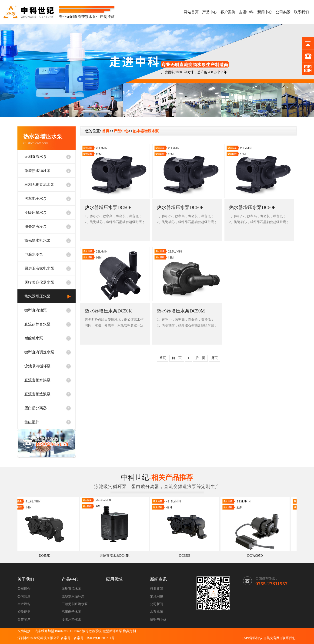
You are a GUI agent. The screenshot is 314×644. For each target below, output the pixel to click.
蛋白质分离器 (36, 408)
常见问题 (157, 596)
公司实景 (283, 12)
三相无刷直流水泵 (39, 185)
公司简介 (24, 589)
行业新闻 (157, 589)
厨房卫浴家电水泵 (39, 268)
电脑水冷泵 (34, 254)
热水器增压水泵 (37, 296)
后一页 (200, 358)
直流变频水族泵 (37, 380)
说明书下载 (158, 619)
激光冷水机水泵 (37, 240)
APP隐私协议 (253, 638)
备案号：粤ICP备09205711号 (94, 638)
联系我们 (301, 12)
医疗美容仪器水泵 (39, 282)
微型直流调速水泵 (39, 352)
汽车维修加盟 (44, 631)
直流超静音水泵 (37, 324)
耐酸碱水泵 (34, 338)
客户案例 (228, 12)
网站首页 (191, 12)
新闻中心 (265, 12)
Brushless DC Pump (68, 631)
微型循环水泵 (112, 631)
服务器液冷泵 (36, 226)
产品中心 (210, 12)
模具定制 (129, 631)
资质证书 (24, 612)
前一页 (177, 358)
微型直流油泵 (36, 310)
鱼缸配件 (32, 422)
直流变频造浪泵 (37, 394)
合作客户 (24, 619)
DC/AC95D (256, 556)
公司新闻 (157, 604)
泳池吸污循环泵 (37, 366)
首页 (106, 131)
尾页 (214, 358)
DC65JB (186, 556)
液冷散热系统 (92, 631)
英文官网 (273, 638)
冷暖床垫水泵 (36, 212)
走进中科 (246, 12)
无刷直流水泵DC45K (116, 556)
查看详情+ (95, 232)
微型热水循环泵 (37, 171)
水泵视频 (157, 612)
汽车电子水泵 (36, 198)
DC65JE (46, 556)
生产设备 (24, 604)
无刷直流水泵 (36, 157)
